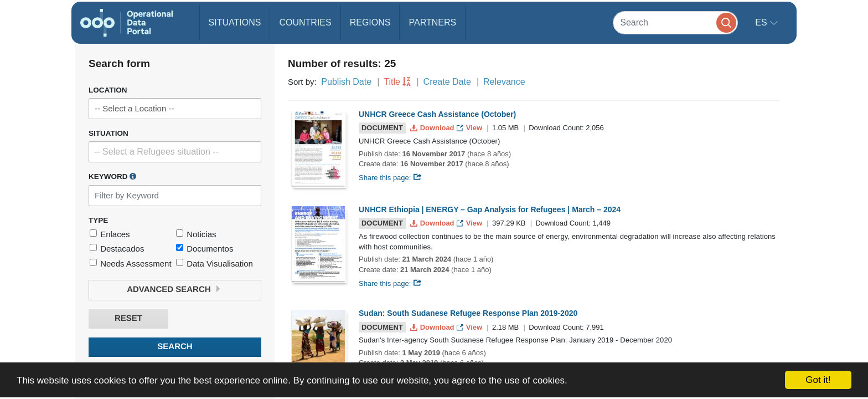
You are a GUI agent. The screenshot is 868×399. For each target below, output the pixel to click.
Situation (108, 133)
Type (98, 220)
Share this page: (390, 178)
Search (175, 347)
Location (108, 90)
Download (433, 128)
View (470, 128)
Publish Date (346, 82)
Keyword (112, 176)
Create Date (447, 82)
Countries (305, 22)
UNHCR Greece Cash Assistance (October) (437, 114)
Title (392, 82)
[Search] (675, 22)
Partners (432, 22)
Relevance (504, 82)
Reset (128, 318)
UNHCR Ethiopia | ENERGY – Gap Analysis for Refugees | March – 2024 (490, 209)
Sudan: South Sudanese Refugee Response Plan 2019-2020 (468, 313)
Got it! (818, 380)
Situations (235, 22)
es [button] (762, 22)
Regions (370, 22)
